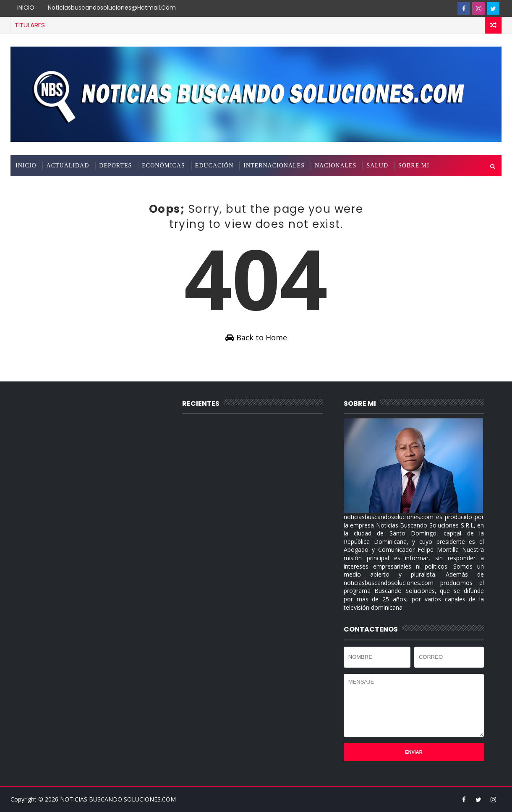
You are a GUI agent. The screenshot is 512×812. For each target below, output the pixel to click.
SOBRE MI (414, 166)
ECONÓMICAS (163, 166)
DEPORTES (115, 166)
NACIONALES (336, 166)
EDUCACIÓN (214, 166)
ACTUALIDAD (68, 166)
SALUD (377, 166)
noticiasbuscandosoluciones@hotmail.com (112, 8)
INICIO (26, 8)
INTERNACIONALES (274, 166)
